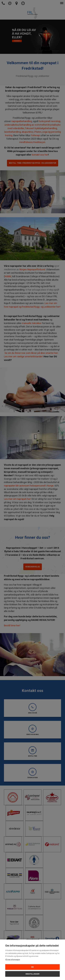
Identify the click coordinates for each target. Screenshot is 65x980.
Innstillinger (32, 974)
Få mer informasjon (13, 960)
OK (33, 967)
